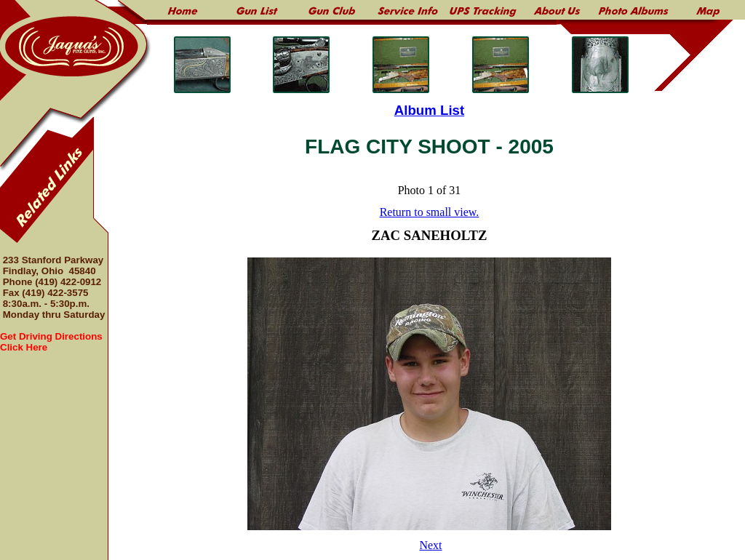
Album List (429, 110)
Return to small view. (430, 212)
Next (430, 545)
